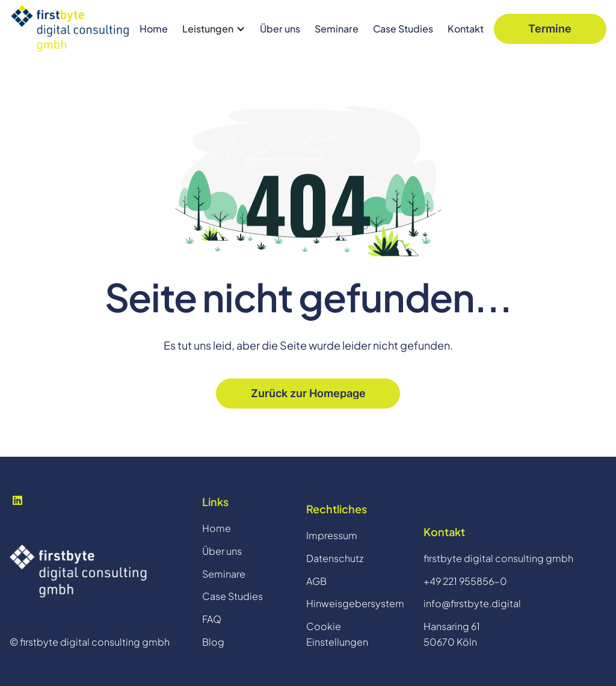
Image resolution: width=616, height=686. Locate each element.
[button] (214, 29)
